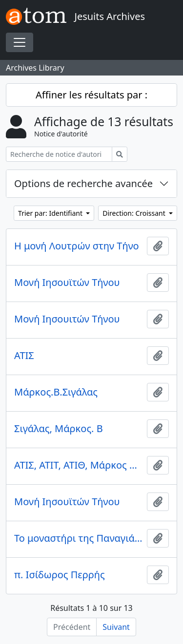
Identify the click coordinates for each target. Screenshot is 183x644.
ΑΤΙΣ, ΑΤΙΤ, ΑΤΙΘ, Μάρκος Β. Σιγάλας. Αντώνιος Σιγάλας (79, 465)
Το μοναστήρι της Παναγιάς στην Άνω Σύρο (79, 538)
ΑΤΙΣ (24, 356)
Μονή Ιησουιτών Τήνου (67, 319)
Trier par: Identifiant (51, 213)
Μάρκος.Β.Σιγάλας (56, 392)
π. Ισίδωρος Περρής (60, 575)
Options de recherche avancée (83, 183)
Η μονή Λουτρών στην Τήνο (77, 246)
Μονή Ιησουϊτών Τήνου (67, 283)
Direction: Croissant (135, 213)
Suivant (116, 627)
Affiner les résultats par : (91, 95)
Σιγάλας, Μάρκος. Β (59, 429)
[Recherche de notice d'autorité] (59, 154)
